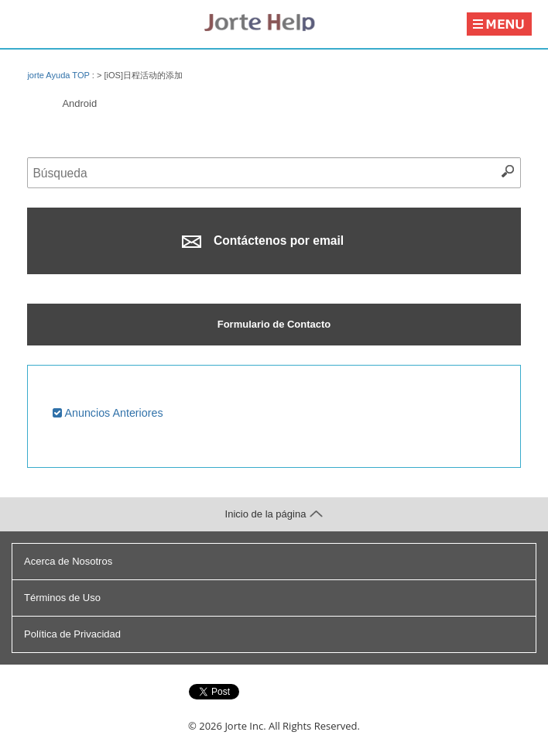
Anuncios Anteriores (108, 413)
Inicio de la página (274, 514)
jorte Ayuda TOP (58, 75)
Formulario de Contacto (274, 324)
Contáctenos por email (263, 241)
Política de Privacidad (72, 634)
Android (79, 103)
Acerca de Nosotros (68, 561)
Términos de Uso (62, 598)
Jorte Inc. (245, 726)
